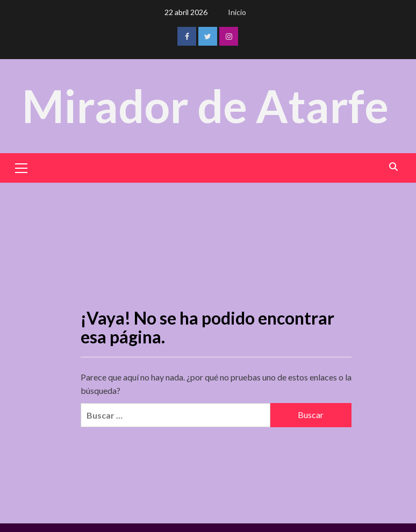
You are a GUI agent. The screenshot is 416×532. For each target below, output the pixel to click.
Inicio (237, 12)
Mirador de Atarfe (205, 106)
